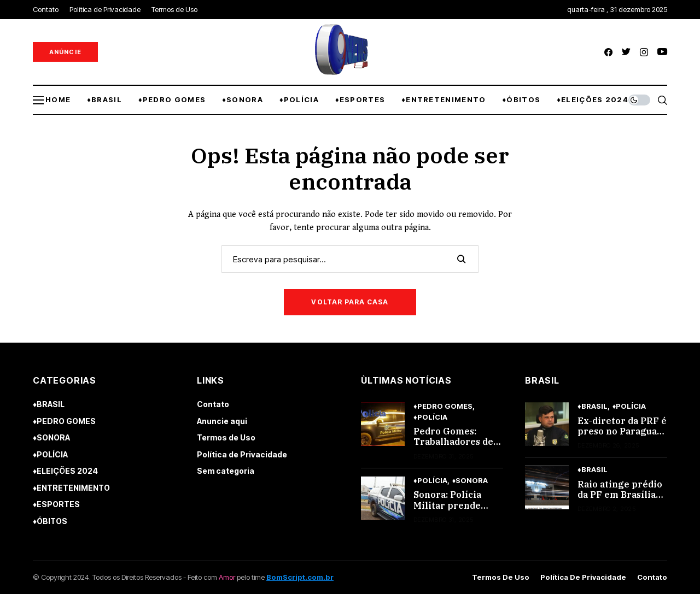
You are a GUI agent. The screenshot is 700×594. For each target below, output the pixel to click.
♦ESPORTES (56, 504)
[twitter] (626, 52)
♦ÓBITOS (50, 521)
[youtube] (662, 52)
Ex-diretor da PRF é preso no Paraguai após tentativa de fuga (622, 437)
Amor (227, 577)
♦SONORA (51, 437)
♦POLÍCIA (50, 454)
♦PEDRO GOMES (64, 421)
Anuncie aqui (222, 421)
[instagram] (644, 52)
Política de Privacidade (242, 454)
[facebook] (608, 52)
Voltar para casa (350, 302)
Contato (213, 404)
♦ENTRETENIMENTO (71, 488)
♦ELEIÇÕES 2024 (65, 471)
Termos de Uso (226, 437)
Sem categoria (226, 471)
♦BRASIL (49, 404)
